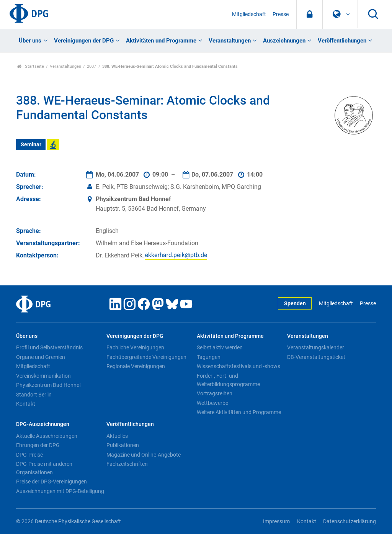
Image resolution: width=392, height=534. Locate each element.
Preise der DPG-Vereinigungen (51, 482)
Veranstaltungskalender (316, 347)
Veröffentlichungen (342, 41)
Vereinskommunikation (43, 376)
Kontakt (26, 404)
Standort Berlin (34, 395)
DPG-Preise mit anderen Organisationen (44, 468)
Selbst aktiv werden (220, 347)
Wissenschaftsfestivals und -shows (238, 366)
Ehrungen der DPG (38, 445)
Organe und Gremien (41, 357)
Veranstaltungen (230, 41)
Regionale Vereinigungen (136, 366)
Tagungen (209, 357)
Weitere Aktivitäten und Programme (239, 412)
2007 (91, 66)
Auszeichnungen (284, 41)
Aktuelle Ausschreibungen (47, 436)
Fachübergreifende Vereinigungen (146, 357)
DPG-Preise (29, 455)
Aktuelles (117, 436)
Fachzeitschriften (127, 464)
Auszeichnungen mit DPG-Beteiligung (60, 491)
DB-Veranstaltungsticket (316, 357)
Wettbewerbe (212, 403)
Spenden (295, 304)
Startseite (30, 66)
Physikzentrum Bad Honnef (49, 385)
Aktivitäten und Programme (161, 41)
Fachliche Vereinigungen (135, 347)
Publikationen (123, 445)
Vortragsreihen (215, 393)
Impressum (276, 522)
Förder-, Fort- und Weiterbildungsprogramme (228, 380)
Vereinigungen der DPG (84, 41)
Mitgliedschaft (249, 14)
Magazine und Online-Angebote (144, 455)
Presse (281, 14)
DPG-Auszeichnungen (43, 424)
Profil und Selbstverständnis (49, 347)
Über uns (30, 41)
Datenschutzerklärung (350, 522)
